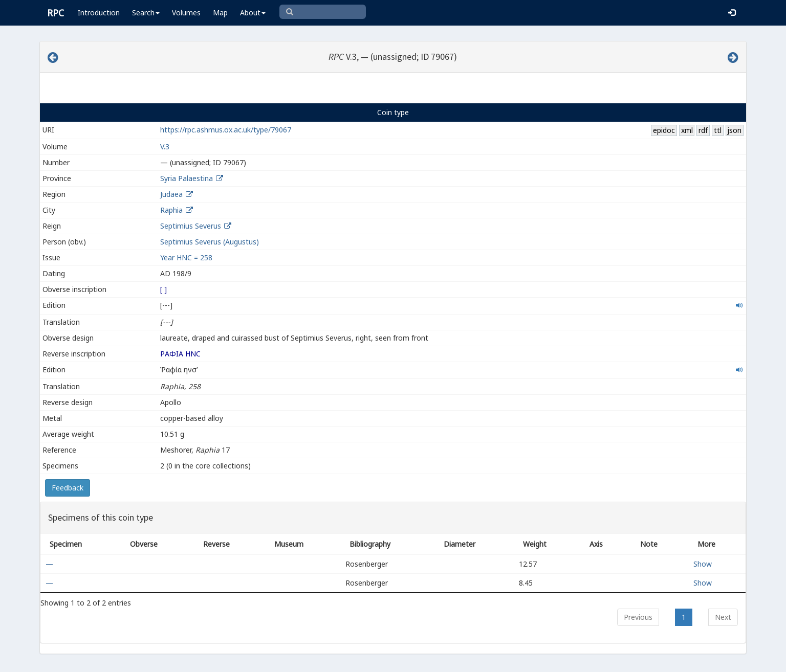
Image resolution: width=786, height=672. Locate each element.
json (734, 130)
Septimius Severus (191, 226)
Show (703, 564)
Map (220, 13)
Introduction (99, 13)
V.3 (165, 147)
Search (146, 13)
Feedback (68, 488)
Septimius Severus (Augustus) (210, 242)
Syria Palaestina (187, 178)
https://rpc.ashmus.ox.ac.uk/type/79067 (226, 130)
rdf (703, 130)
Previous (638, 617)
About (253, 13)
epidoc (664, 130)
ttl (718, 130)
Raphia (171, 210)
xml (687, 130)
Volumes (186, 13)
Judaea (171, 194)
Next (723, 617)
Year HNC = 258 (186, 257)
